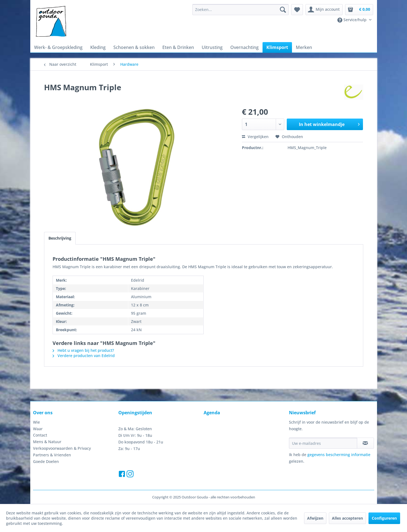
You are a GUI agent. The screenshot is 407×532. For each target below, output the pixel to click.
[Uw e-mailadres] (323, 443)
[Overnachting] (245, 47)
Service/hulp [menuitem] (353, 20)
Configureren (384, 518)
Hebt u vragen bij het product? (83, 350)
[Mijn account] (324, 10)
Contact (40, 435)
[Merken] (304, 47)
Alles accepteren (347, 518)
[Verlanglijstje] (297, 10)
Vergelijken (255, 137)
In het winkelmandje (329, 124)
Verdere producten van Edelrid (84, 356)
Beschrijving (60, 238)
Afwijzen (315, 518)
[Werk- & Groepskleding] (58, 47)
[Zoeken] (283, 10)
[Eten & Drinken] (178, 47)
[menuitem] (241, 10)
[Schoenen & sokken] (134, 47)
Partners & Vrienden (52, 455)
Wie (36, 422)
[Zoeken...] (241, 10)
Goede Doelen (46, 461)
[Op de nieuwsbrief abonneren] (365, 443)
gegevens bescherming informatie (339, 455)
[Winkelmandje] (359, 10)
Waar (38, 429)
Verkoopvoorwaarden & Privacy (62, 448)
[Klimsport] (277, 47)
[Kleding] (98, 47)
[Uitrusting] (212, 47)
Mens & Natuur (47, 442)
